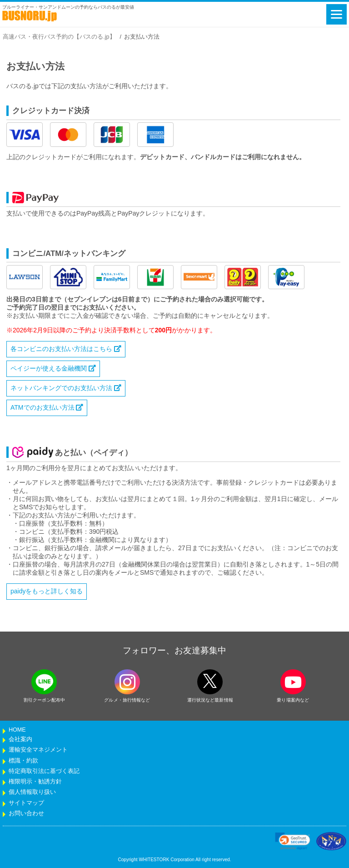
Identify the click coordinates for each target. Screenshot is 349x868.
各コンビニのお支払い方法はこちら (66, 349)
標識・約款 (23, 761)
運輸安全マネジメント (38, 750)
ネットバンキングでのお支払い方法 (66, 388)
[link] (293, 841)
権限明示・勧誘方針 (35, 782)
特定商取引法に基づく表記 (44, 771)
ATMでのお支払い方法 (47, 407)
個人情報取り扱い (32, 792)
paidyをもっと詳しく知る (47, 591)
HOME (17, 730)
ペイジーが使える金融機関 (53, 368)
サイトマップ (26, 803)
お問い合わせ (26, 813)
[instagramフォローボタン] (127, 682)
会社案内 (20, 739)
